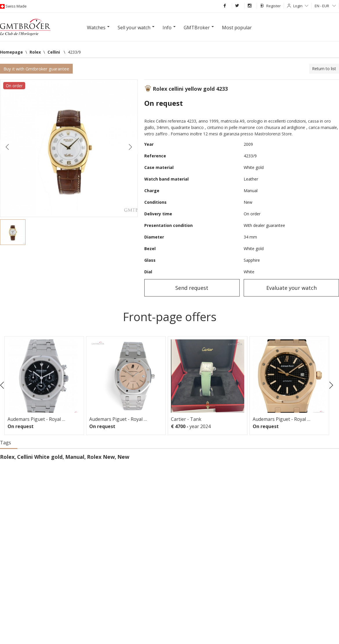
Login (301, 6)
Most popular (237, 28)
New (123, 457)
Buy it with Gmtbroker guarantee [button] (36, 69)
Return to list (324, 69)
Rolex (7, 457)
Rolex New (101, 457)
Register (270, 6)
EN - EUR (325, 6)
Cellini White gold (40, 457)
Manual (75, 457)
